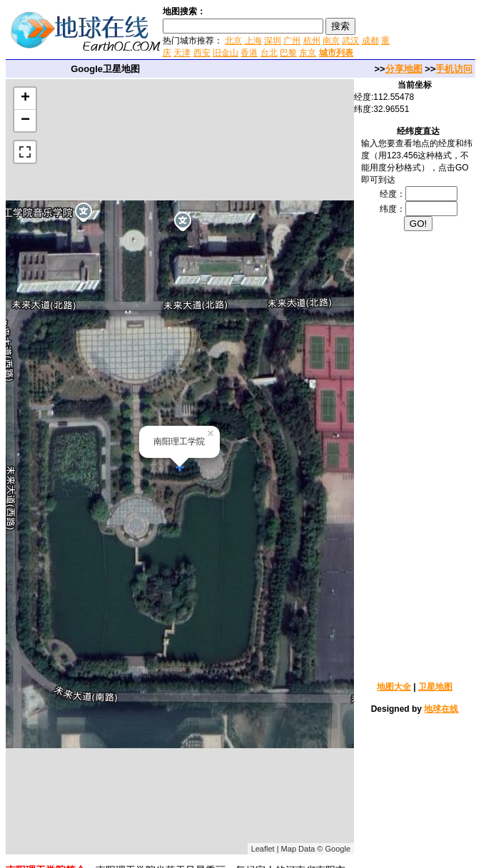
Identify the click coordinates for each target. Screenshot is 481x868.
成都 (370, 41)
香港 (249, 53)
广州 (292, 41)
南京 (331, 41)
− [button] (25, 121)
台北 (269, 53)
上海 (253, 41)
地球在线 (441, 709)
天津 (182, 53)
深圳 (273, 41)
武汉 (350, 41)
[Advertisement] (418, 455)
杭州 (312, 41)
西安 (202, 53)
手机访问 (454, 69)
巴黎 (288, 53)
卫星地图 (435, 687)
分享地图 (404, 69)
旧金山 (226, 53)
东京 (308, 53)
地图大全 (394, 687)
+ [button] (25, 98)
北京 (233, 41)
